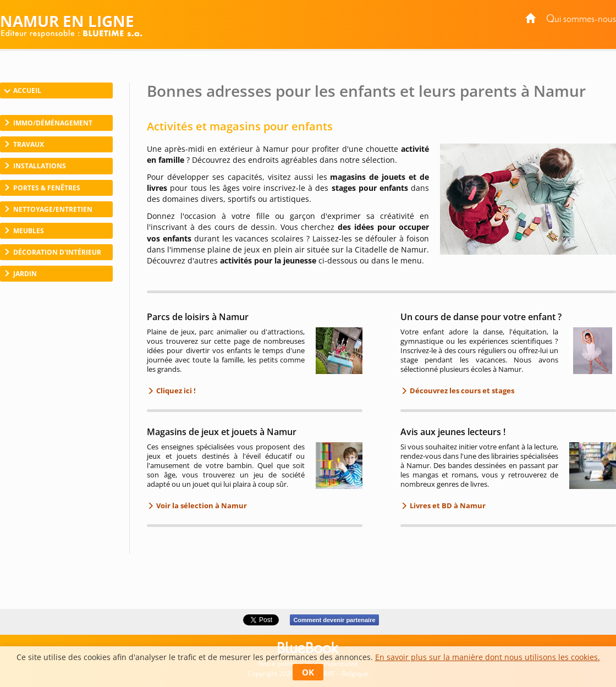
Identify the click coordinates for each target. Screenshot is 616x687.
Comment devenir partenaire (334, 620)
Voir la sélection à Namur (201, 505)
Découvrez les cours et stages (461, 391)
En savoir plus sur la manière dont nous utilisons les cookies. (488, 657)
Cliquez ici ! (175, 391)
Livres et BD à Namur (447, 505)
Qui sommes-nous (581, 20)
